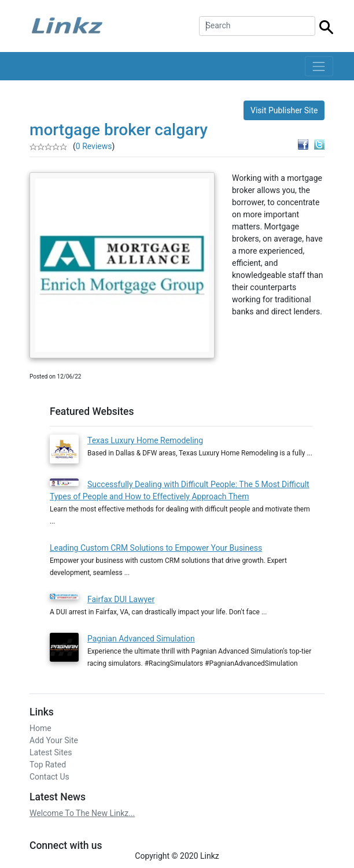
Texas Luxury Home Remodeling (145, 440)
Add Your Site (54, 740)
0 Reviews (94, 146)
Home (40, 728)
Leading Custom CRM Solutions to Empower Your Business (156, 548)
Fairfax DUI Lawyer (121, 599)
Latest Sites (51, 752)
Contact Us (49, 777)
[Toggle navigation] (319, 66)
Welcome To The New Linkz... (82, 813)
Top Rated (48, 765)
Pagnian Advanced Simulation (141, 639)
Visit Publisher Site (284, 110)
